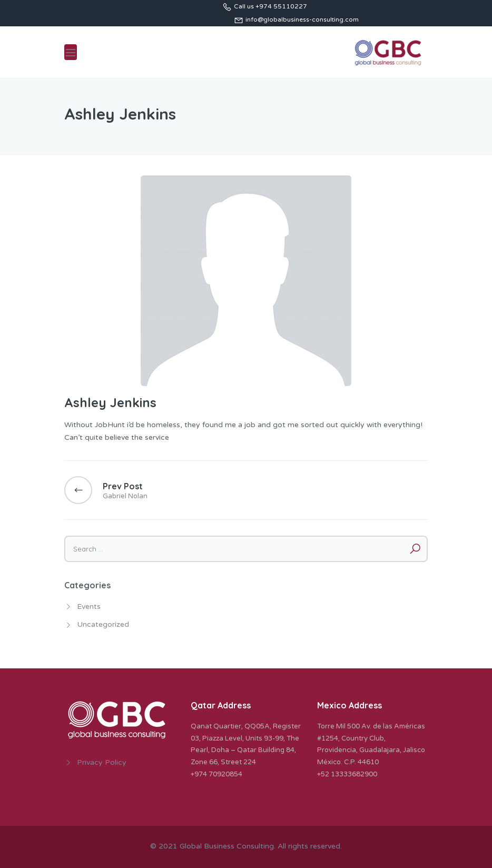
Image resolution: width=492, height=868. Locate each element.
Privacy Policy (102, 762)
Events (89, 606)
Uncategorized (103, 624)
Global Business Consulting (227, 846)
